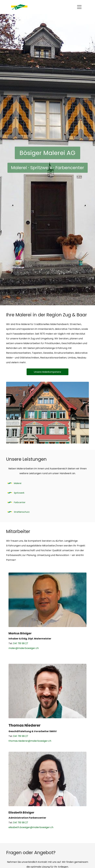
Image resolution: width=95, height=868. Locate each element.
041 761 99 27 (21, 643)
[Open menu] (79, 7)
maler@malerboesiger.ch (24, 648)
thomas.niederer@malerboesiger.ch (30, 741)
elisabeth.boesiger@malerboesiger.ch (31, 827)
